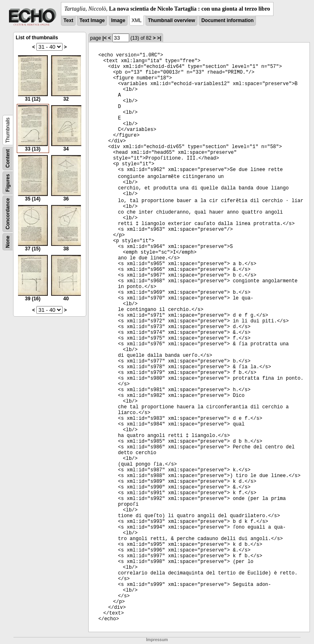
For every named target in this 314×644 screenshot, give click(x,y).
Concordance (8, 214)
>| (159, 38)
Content (8, 159)
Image (118, 20)
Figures (8, 183)
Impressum (157, 640)
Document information (227, 20)
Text (68, 20)
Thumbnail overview (172, 20)
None (8, 242)
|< (105, 38)
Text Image (92, 20)
